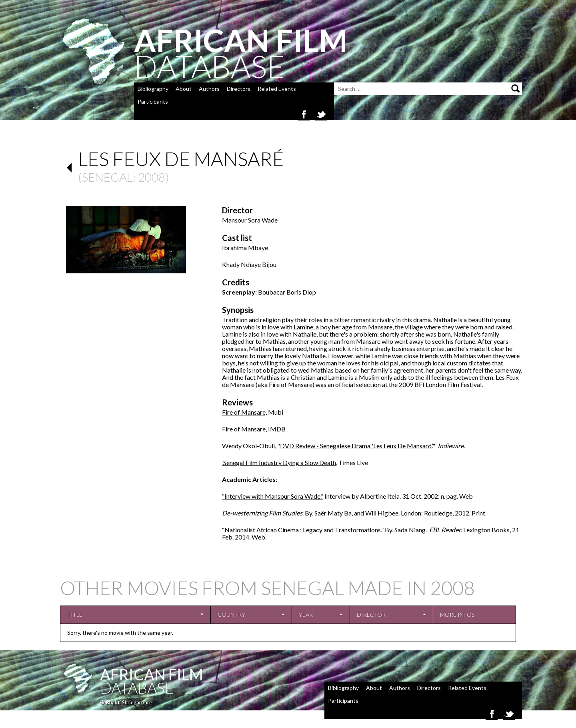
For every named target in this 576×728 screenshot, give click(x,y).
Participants (153, 101)
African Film (152, 674)
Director (371, 615)
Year (306, 615)
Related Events (277, 89)
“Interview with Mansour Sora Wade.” (273, 496)
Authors (209, 89)
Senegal (107, 177)
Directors (239, 89)
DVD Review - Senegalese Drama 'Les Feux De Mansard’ (356, 446)
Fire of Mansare (244, 429)
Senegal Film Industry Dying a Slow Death (279, 462)
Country (231, 615)
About (184, 89)
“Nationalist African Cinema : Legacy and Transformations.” (303, 530)
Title (75, 615)
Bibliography (153, 89)
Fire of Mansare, (244, 412)
